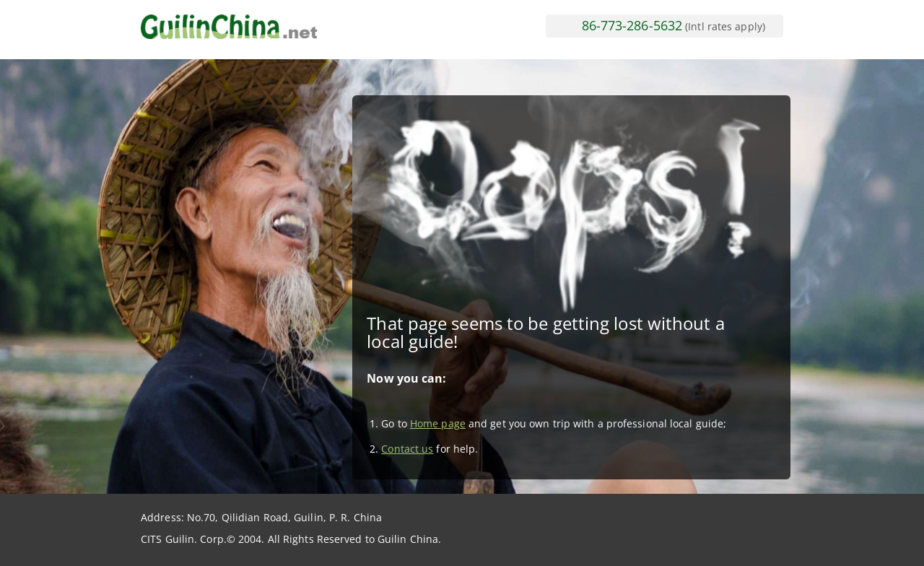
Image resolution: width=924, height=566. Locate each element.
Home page (438, 423)
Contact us (407, 449)
